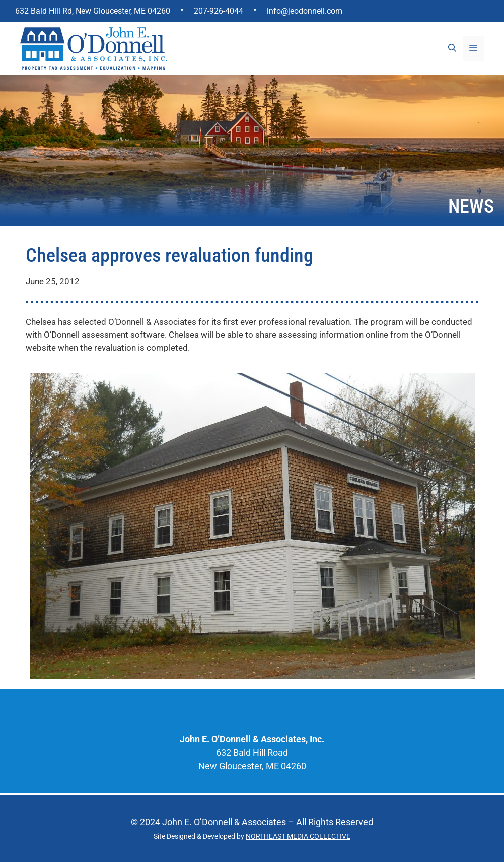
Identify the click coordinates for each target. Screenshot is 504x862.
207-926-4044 (219, 11)
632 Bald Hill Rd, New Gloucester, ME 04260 (93, 11)
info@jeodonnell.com (305, 11)
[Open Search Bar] (452, 48)
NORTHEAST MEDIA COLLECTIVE (298, 836)
